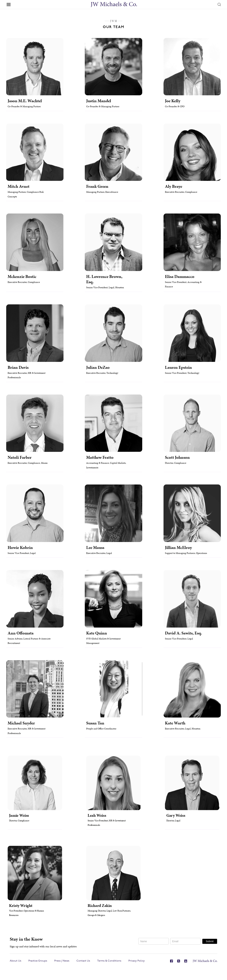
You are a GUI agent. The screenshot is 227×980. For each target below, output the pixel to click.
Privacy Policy (137, 961)
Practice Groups (38, 961)
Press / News (62, 961)
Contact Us (83, 961)
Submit (210, 941)
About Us (16, 961)
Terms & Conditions (109, 961)
